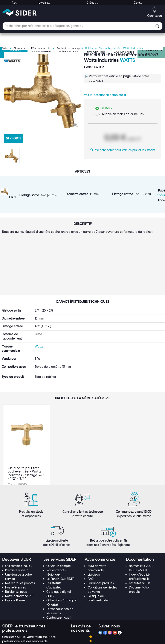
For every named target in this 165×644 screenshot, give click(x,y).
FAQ (91, 540)
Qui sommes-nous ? (19, 527)
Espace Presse (15, 561)
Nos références (15, 548)
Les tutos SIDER (139, 544)
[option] (42, 91)
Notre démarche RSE (20, 557)
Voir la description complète (105, 95)
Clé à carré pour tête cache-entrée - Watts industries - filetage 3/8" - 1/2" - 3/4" (26, 404)
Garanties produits (101, 544)
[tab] (21, 520)
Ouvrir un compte (59, 527)
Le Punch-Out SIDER (60, 540)
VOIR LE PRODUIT (27, 432)
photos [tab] (13, 138)
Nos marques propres (20, 544)
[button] (76, 125)
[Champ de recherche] (82, 26)
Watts (128, 60)
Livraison (94, 535)
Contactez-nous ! (58, 578)
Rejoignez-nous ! (17, 553)
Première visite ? (16, 531)
